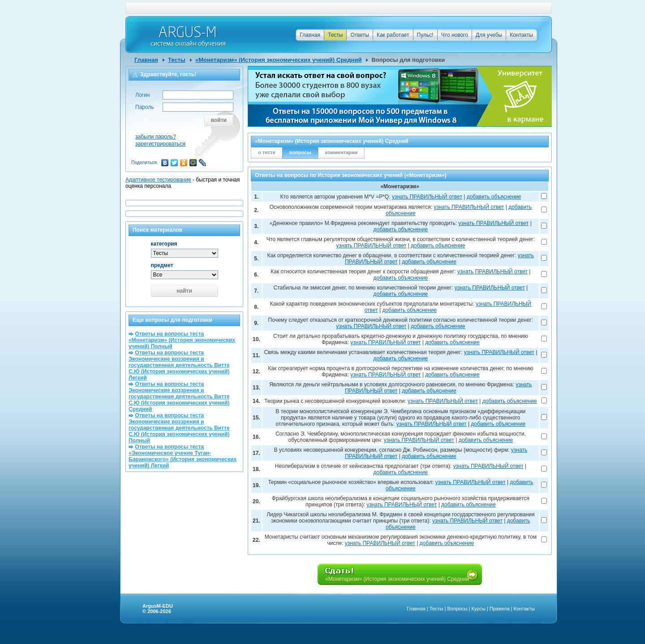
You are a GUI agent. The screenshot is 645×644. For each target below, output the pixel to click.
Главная (310, 35)
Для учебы (489, 35)
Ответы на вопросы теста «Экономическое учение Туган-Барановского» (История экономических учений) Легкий (183, 456)
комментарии (342, 152)
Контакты (521, 35)
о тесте (267, 152)
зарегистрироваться (160, 144)
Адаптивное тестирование (158, 180)
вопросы (300, 152)
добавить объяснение (494, 197)
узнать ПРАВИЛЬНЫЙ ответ (427, 197)
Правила (500, 609)
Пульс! (425, 35)
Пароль (145, 107)
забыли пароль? (156, 137)
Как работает (393, 35)
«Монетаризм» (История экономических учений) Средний (279, 60)
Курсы (479, 609)
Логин (142, 95)
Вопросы (457, 609)
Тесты (335, 35)
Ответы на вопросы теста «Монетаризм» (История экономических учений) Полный (182, 340)
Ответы (359, 35)
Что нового (455, 35)
